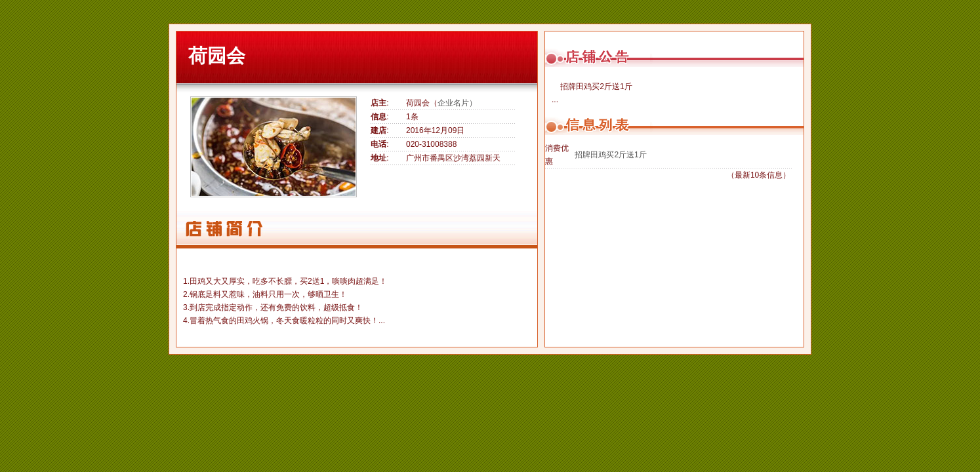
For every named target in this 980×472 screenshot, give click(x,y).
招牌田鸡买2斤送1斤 (610, 155)
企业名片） (457, 103)
